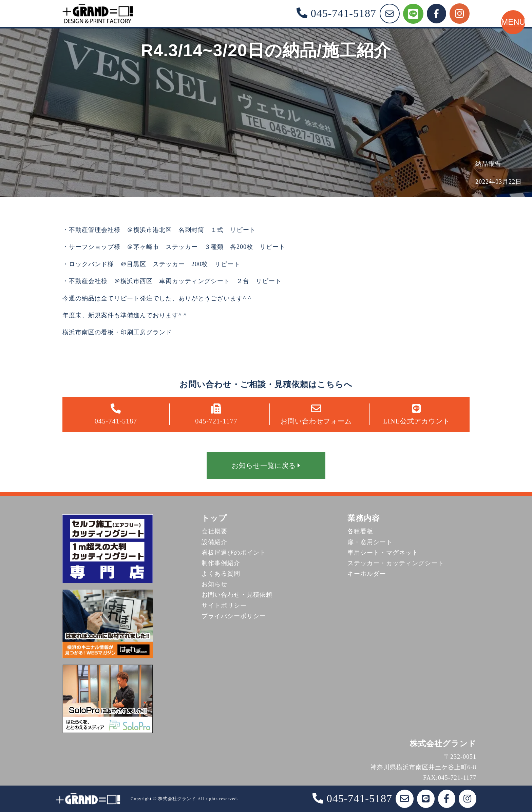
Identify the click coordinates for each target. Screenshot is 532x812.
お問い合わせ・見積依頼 (237, 595)
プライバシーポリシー (234, 616)
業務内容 (364, 518)
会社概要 (214, 531)
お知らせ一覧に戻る (266, 466)
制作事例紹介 (221, 563)
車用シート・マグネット (383, 553)
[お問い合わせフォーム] (390, 14)
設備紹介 (214, 542)
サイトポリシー (224, 606)
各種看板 (360, 531)
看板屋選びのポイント (234, 553)
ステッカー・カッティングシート (396, 563)
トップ (214, 518)
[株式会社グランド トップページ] (98, 14)
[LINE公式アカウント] (413, 14)
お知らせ (214, 584)
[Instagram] (460, 14)
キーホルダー (367, 574)
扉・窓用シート (370, 542)
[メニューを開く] (507, 53)
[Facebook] (436, 14)
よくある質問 (221, 574)
